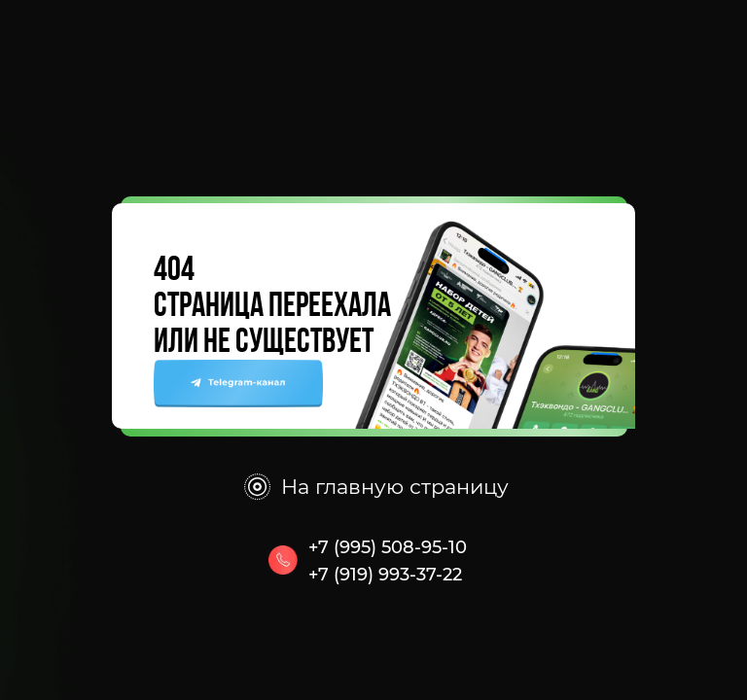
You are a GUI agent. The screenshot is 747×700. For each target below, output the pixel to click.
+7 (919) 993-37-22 (385, 575)
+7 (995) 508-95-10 (388, 547)
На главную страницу (395, 487)
